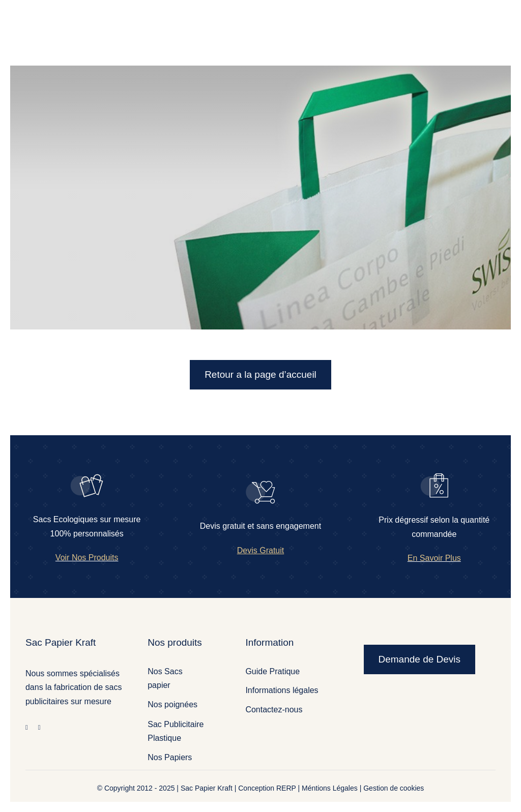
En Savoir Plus (434, 558)
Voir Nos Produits (87, 558)
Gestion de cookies (394, 788)
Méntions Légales (330, 788)
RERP (286, 788)
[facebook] (27, 727)
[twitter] (39, 727)
